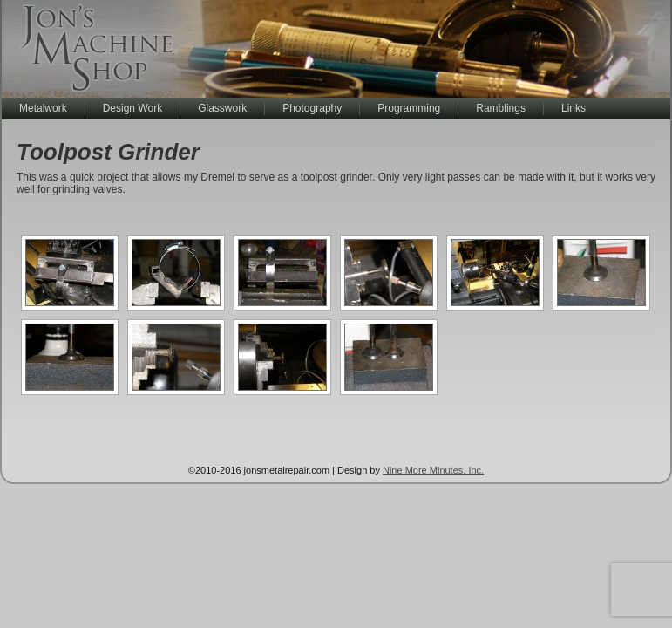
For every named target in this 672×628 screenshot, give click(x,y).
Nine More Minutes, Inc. (433, 470)
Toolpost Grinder (108, 152)
